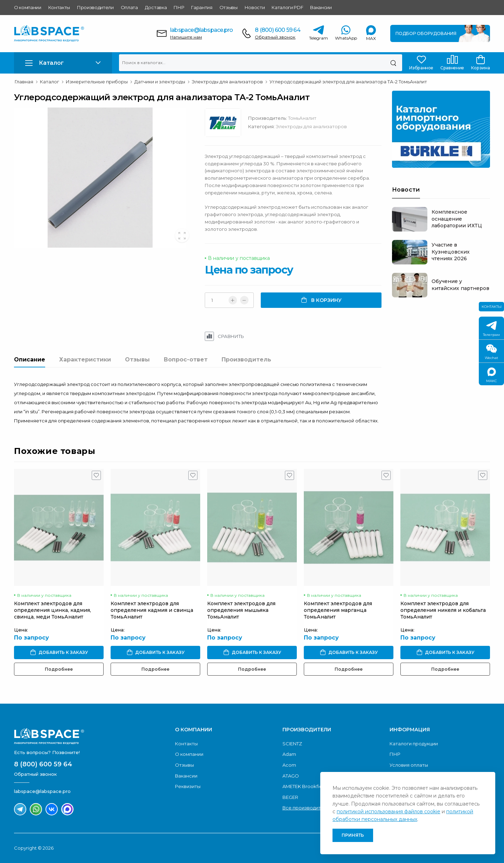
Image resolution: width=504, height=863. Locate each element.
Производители (95, 7)
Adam (289, 754)
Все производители (306, 808)
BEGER (290, 797)
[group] (104, 178)
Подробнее (59, 669)
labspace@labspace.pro (201, 30)
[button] (63, 63)
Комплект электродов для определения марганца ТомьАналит (338, 610)
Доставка (156, 7)
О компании (28, 7)
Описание (30, 360)
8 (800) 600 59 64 (277, 30)
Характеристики (85, 360)
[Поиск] (393, 63)
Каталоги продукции (414, 744)
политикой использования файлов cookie (388, 812)
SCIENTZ (292, 744)
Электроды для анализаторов (311, 126)
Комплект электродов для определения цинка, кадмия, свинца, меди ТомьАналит (52, 610)
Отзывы (229, 7)
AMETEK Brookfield (304, 786)
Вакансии (321, 7)
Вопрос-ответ (186, 360)
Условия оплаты (409, 765)
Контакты (59, 7)
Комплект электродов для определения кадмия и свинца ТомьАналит (152, 610)
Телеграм (491, 329)
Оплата (129, 7)
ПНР (179, 7)
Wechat (491, 352)
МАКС (492, 375)
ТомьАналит (302, 118)
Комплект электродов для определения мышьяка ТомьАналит (241, 610)
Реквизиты (188, 786)
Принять (353, 835)
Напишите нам (186, 37)
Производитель (246, 360)
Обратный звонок (275, 37)
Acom (289, 765)
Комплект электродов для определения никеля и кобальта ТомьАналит (443, 610)
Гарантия (202, 7)
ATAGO (291, 776)
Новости (255, 7)
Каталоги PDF (287, 7)
